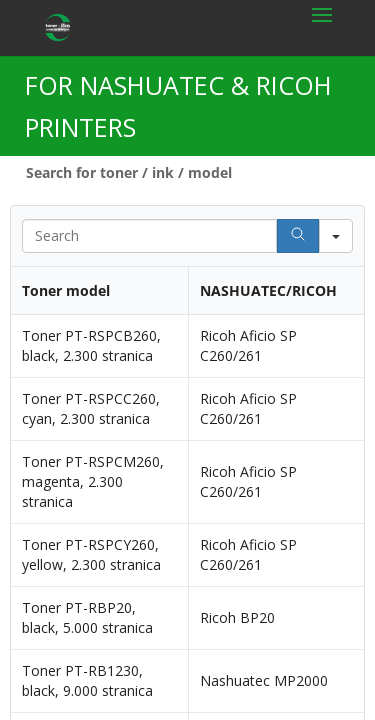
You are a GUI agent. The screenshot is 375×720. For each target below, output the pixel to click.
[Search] (298, 236)
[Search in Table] (149, 236)
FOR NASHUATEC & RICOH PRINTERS (178, 106)
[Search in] (336, 236)
